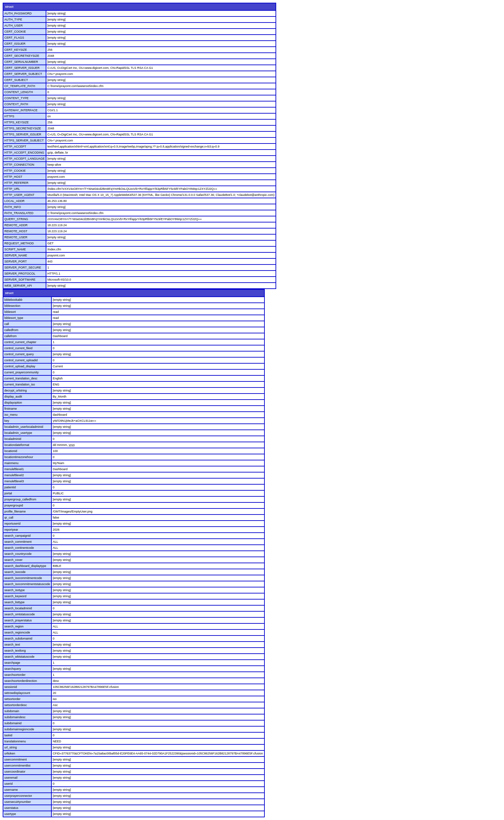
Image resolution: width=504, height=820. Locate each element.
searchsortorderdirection (21, 681)
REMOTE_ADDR (16, 225)
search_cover (13, 560)
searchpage (12, 663)
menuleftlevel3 (14, 481)
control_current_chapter (20, 342)
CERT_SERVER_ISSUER (22, 68)
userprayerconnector (18, 796)
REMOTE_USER (16, 237)
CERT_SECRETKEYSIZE (22, 56)
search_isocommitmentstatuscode (27, 584)
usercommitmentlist (17, 766)
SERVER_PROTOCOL (20, 274)
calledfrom (11, 330)
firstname (11, 409)
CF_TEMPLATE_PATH (20, 86)
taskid (8, 735)
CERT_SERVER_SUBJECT (23, 74)
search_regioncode (17, 632)
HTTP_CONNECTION (19, 165)
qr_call (9, 518)
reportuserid (12, 524)
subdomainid (13, 723)
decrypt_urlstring (16, 391)
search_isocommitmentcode (23, 578)
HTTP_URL (12, 189)
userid (9, 784)
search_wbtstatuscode (19, 657)
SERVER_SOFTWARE (20, 280)
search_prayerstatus (18, 620)
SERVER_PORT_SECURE (23, 268)
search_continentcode (19, 548)
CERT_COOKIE (15, 32)
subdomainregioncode (19, 729)
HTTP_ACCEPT (15, 147)
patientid (10, 487)
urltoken (10, 753)
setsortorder (12, 699)
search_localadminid (18, 608)
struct (9, 7)
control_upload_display (20, 366)
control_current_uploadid (21, 360)
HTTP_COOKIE (15, 171)
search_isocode (15, 572)
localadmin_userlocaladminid (24, 427)
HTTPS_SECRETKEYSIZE (23, 128)
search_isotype (15, 590)
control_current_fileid (18, 348)
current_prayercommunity (22, 372)
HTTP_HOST (13, 177)
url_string (11, 747)
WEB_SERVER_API (18, 286)
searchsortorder (15, 675)
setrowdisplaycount (17, 693)
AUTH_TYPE (13, 19)
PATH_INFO (13, 207)
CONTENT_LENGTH (19, 92)
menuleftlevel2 (14, 475)
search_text (12, 645)
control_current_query (19, 354)
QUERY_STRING (16, 219)
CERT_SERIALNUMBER (21, 62)
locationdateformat (17, 445)
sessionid (11, 687)
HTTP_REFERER (16, 183)
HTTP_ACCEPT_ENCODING (24, 153)
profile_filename (15, 511)
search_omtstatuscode (20, 614)
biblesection (12, 306)
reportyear (11, 530)
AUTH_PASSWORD (18, 13)
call (7, 324)
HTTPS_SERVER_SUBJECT (24, 140)
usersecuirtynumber (18, 802)
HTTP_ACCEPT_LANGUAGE (25, 159)
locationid (11, 451)
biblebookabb (13, 300)
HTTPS (9, 116)
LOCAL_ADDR (14, 201)
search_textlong (15, 651)
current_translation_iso (20, 384)
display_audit (13, 397)
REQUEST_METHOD (19, 243)
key (7, 421)
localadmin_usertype (18, 433)
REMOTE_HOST (16, 231)
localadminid (13, 439)
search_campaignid (17, 536)
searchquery (13, 669)
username (11, 790)
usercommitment (16, 760)
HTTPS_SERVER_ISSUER (23, 134)
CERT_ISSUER (15, 44)
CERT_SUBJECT (16, 80)
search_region (14, 626)
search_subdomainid (18, 639)
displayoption (13, 403)
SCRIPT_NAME (15, 249)
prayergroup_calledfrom (20, 499)
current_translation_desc (21, 378)
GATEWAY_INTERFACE (21, 110)
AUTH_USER (14, 26)
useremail (11, 778)
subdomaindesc (15, 717)
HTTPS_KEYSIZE (17, 122)
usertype (10, 814)
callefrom (11, 336)
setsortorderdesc (16, 705)
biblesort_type (14, 318)
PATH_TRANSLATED (19, 213)
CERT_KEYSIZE (16, 50)
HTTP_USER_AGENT (19, 195)
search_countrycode (18, 554)
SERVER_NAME (16, 255)
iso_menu (11, 415)
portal (8, 493)
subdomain (12, 711)
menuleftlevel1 (14, 469)
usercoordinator (15, 772)
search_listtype (14, 602)
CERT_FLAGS (14, 38)
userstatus (11, 808)
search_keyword (15, 596)
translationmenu (15, 741)
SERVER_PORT (16, 261)
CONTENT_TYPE (16, 98)
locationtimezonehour (19, 457)
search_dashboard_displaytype (25, 566)
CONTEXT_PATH (16, 104)
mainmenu (11, 463)
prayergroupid (14, 505)
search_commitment (18, 542)
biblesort (10, 312)
